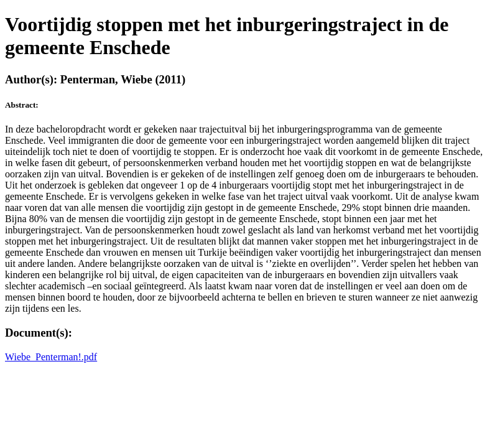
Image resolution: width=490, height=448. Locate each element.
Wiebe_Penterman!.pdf (51, 357)
